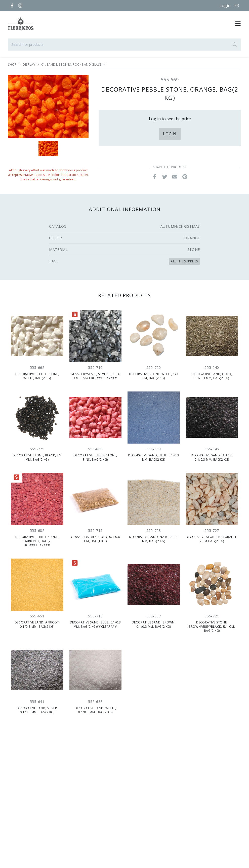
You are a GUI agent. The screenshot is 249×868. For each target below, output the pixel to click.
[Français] (237, 6)
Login (225, 6)
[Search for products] (124, 45)
